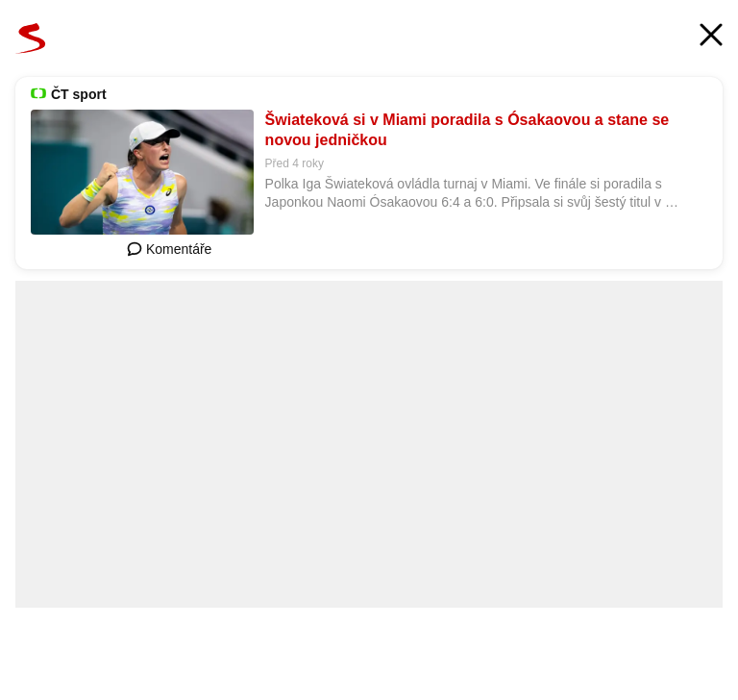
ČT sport (79, 94)
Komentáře (169, 249)
